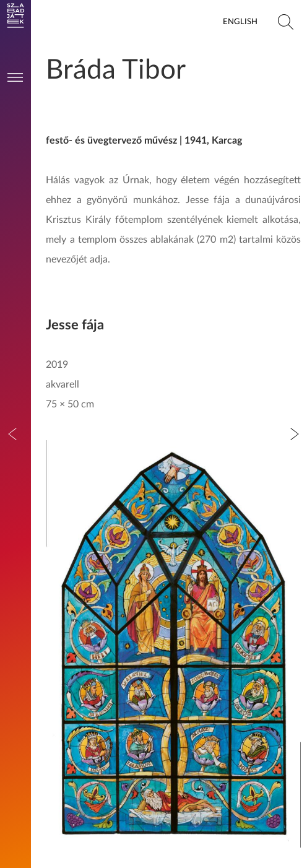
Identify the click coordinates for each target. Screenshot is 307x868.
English (240, 22)
